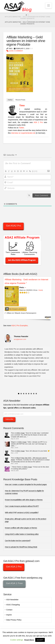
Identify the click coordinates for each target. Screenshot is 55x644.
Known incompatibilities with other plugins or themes (24, 500)
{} (33, 171)
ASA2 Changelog (13, 605)
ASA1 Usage (20, 433)
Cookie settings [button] (17, 640)
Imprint (9, 615)
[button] (49, 6)
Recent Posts (20, 100)
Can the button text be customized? (18, 541)
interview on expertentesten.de (23, 133)
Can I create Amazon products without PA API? (22, 506)
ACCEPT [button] (40, 640)
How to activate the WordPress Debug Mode (21, 547)
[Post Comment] (42, 195)
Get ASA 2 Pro (14, 567)
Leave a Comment (15, 51)
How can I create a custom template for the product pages (26, 484)
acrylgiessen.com (20, 339)
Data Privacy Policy (14, 620)
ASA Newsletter (12, 600)
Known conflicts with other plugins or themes (21, 528)
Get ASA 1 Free (14, 583)
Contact (9, 610)
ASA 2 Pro (38, 122)
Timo (22, 106)
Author (10, 100)
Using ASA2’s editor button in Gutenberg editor (22, 534)
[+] (36, 171)
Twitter (21, 128)
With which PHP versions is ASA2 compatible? (22, 513)
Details (40, 290)
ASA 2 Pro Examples (20, 326)
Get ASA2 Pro (13, 226)
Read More (29, 640)
